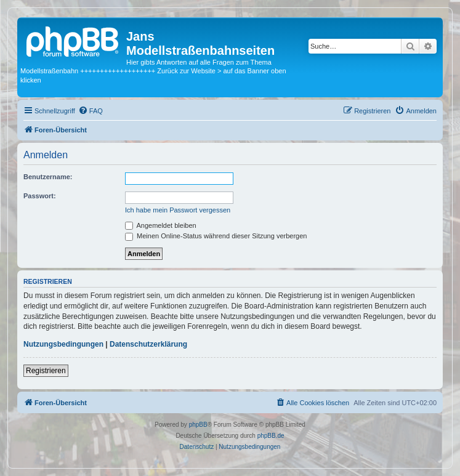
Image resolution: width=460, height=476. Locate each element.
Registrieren (46, 371)
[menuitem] (91, 111)
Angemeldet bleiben (161, 225)
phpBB (198, 425)
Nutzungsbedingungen (63, 344)
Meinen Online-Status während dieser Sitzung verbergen (216, 236)
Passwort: (40, 196)
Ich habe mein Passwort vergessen (178, 210)
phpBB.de (271, 436)
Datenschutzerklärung (148, 344)
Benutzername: (48, 177)
